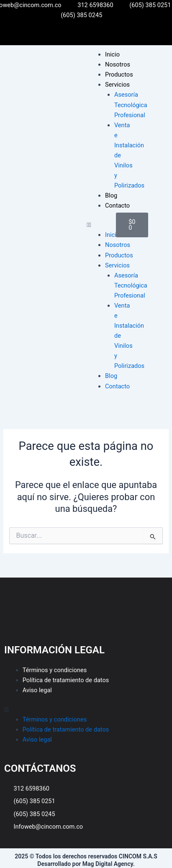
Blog (111, 195)
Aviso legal (37, 690)
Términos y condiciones (55, 670)
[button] (97, 225)
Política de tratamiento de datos (66, 680)
